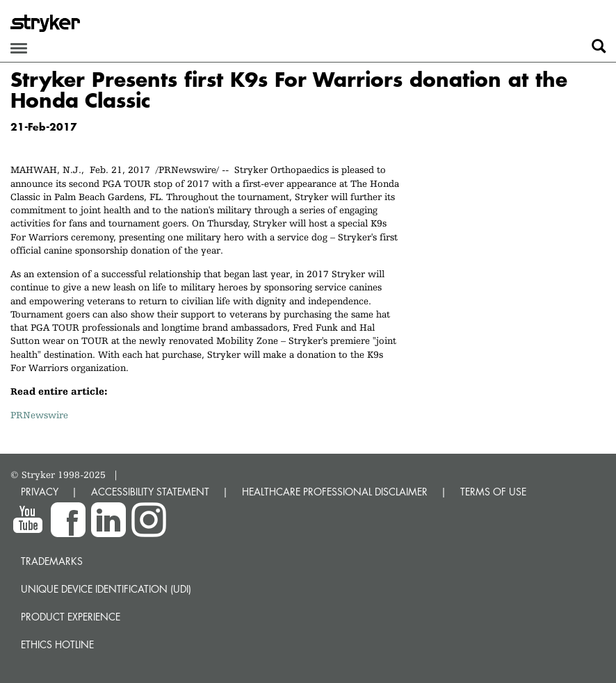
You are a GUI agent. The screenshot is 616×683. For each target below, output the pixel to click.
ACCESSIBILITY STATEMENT (150, 492)
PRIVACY (40, 492)
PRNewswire (39, 415)
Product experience (71, 617)
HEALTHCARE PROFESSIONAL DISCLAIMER (335, 492)
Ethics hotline (57, 644)
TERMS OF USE (493, 492)
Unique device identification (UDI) (106, 589)
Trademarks (52, 561)
